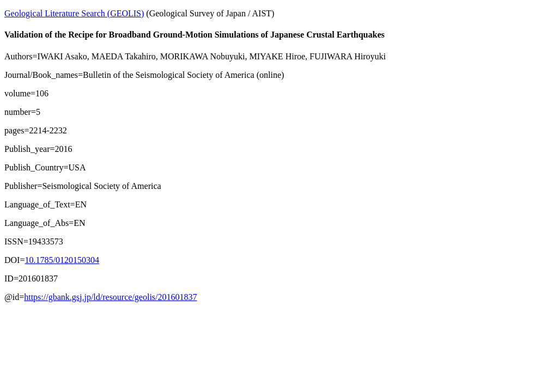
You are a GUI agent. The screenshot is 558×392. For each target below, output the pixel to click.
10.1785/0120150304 (62, 260)
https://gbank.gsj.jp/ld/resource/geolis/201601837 (110, 297)
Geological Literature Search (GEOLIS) (74, 13)
